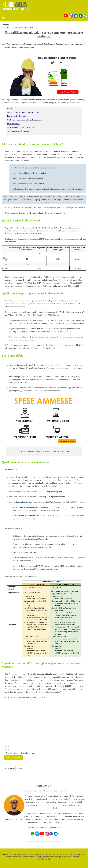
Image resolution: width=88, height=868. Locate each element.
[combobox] (27, 768)
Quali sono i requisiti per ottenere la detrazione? (25, 120)
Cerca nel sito (10, 768)
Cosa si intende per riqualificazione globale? (24, 112)
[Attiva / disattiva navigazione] (3, 17)
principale (23, 248)
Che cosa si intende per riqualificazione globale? (32, 144)
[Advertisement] (21, 722)
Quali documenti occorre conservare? (21, 127)
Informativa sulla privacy (24, 753)
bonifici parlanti (30, 552)
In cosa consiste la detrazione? (18, 116)
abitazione (15, 248)
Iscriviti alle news (13, 757)
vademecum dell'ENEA (36, 451)
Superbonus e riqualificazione (18, 131)
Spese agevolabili (14, 124)
